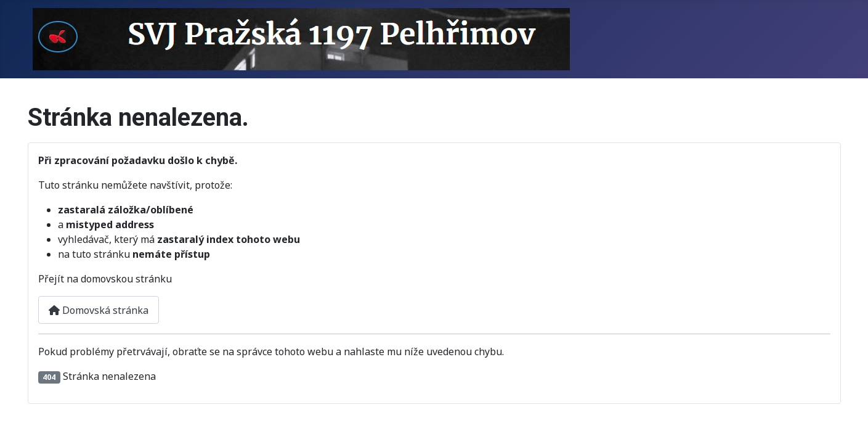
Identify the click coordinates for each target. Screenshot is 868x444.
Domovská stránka (99, 310)
